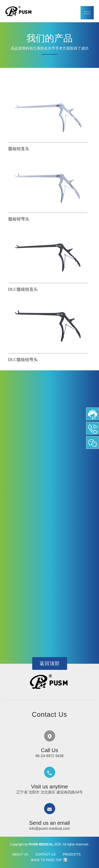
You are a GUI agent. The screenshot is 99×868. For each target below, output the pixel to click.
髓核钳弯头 (19, 219)
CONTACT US (46, 854)
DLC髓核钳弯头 (23, 360)
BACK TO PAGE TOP (46, 860)
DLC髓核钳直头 (23, 289)
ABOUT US (20, 854)
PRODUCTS (72, 854)
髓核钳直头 (19, 149)
